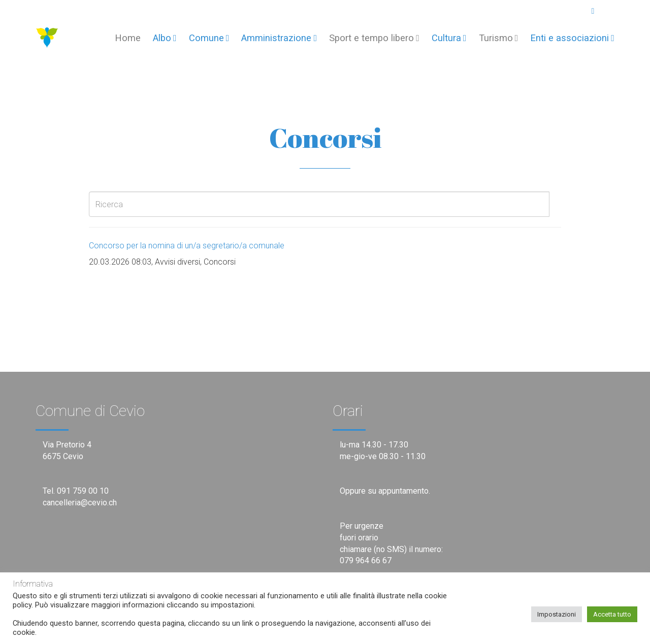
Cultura (449, 38)
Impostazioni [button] (557, 614)
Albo (165, 38)
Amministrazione (279, 38)
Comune (209, 38)
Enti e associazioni (572, 38)
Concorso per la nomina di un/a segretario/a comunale (187, 246)
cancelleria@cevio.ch (80, 503)
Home (128, 38)
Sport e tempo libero (374, 38)
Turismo (499, 38)
